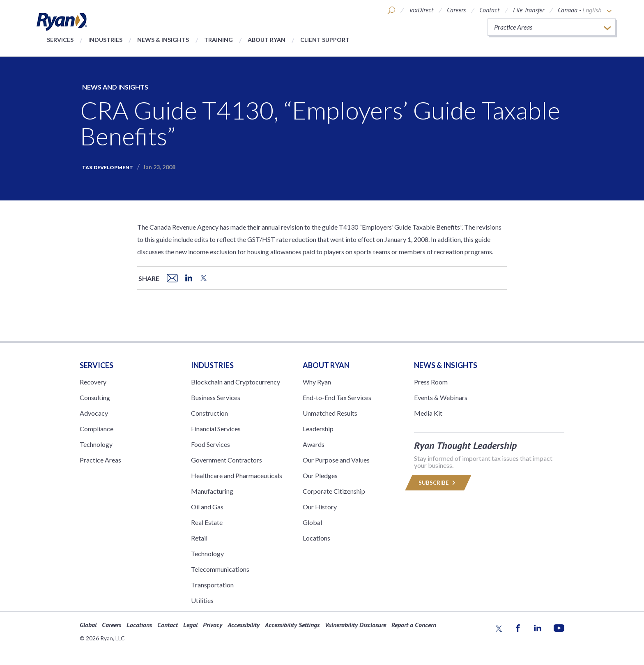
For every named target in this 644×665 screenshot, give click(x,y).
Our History (320, 507)
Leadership (318, 429)
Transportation (212, 585)
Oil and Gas (207, 507)
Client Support (325, 40)
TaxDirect (421, 10)
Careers (456, 10)
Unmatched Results (330, 413)
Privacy (213, 625)
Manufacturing (212, 491)
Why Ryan (317, 382)
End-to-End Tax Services (337, 397)
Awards (314, 444)
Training (218, 40)
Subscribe (438, 483)
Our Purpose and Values (336, 460)
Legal (190, 625)
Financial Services (216, 429)
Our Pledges (320, 475)
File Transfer (529, 10)
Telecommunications (220, 569)
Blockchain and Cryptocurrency (236, 382)
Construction (209, 413)
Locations (316, 538)
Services (60, 40)
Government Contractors (227, 460)
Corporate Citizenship (334, 491)
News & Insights (163, 40)
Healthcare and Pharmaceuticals (237, 475)
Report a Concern (414, 625)
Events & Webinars (441, 397)
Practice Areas (100, 460)
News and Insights (115, 87)
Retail (199, 538)
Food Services (210, 444)
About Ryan (267, 40)
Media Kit (428, 413)
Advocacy (94, 413)
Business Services (216, 397)
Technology (96, 444)
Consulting (95, 397)
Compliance (97, 429)
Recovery (93, 382)
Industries (105, 40)
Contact (489, 10)
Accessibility (244, 625)
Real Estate (207, 522)
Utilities (202, 600)
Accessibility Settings (292, 625)
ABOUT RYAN (326, 365)
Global (312, 522)
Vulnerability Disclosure (355, 625)
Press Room (431, 382)
